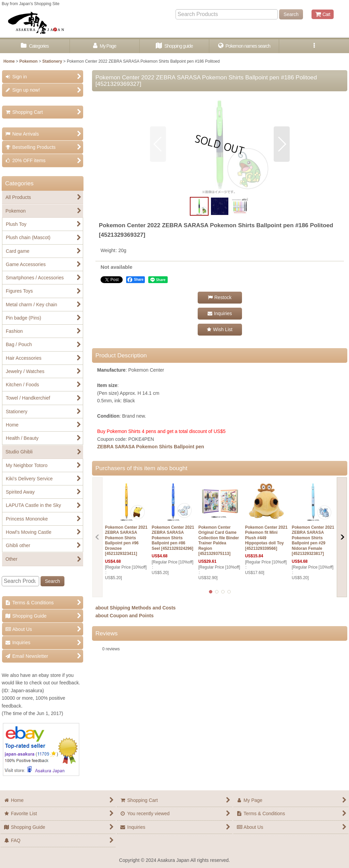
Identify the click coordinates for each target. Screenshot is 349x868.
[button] (314, 46)
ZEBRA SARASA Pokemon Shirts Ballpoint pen (151, 447)
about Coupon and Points (125, 616)
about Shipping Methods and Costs (135, 608)
